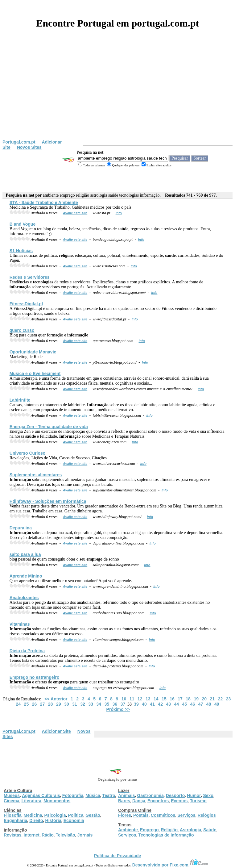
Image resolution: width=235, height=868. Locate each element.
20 (204, 699)
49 (217, 704)
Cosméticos (163, 815)
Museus (12, 795)
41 (152, 704)
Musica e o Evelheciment (35, 373)
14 (156, 699)
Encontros (158, 801)
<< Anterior (56, 699)
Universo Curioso (28, 453)
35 (107, 704)
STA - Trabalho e (44, 202)
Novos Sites (29, 147)
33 (91, 704)
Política (76, 815)
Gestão (93, 815)
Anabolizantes (24, 598)
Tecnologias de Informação (166, 835)
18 (188, 699)
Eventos (179, 801)
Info (119, 213)
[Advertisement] (117, 93)
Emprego (149, 830)
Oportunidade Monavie (33, 352)
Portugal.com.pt (19, 142)
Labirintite (20, 400)
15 (164, 699)
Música (93, 795)
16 (172, 699)
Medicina (33, 815)
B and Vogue (23, 224)
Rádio (48, 835)
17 (180, 699)
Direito (36, 820)
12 (140, 699)
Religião (169, 830)
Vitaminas (20, 624)
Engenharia (15, 820)
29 (59, 704)
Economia (74, 820)
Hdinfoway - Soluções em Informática (48, 501)
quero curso (22, 330)
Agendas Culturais (41, 795)
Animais (126, 795)
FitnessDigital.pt (26, 304)
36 (115, 704)
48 (209, 704)
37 (123, 704)
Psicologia (55, 815)
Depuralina (21, 528)
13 (148, 699)
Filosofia (13, 815)
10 (124, 699)
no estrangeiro (35, 677)
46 (193, 704)
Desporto (175, 795)
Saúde (210, 830)
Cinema (12, 801)
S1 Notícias (21, 251)
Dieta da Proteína (27, 651)
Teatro (109, 795)
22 (221, 699)
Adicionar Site (56, 731)
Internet (32, 835)
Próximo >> (118, 709)
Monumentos (57, 801)
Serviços (186, 815)
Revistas (13, 835)
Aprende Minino (26, 576)
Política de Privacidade (118, 856)
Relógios (207, 815)
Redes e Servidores (30, 277)
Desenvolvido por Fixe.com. (170, 865)
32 (83, 704)
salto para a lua (25, 554)
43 (168, 704)
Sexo (208, 795)
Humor (194, 795)
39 (136, 704)
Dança (139, 801)
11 (132, 699)
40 (144, 704)
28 (51, 704)
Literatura (32, 801)
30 (67, 704)
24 (19, 704)
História (53, 820)
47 (201, 704)
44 (177, 704)
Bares (124, 801)
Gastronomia (150, 795)
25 (27, 704)
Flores (125, 815)
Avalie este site (75, 213)
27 (43, 704)
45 (185, 704)
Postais (141, 815)
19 (196, 699)
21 (212, 699)
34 (99, 704)
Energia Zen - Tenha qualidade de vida (49, 427)
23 (229, 699)
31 (75, 704)
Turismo (198, 801)
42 (160, 704)
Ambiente (128, 830)
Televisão (66, 835)
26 (35, 704)
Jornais (85, 835)
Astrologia (190, 830)
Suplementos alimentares (36, 475)
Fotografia (73, 795)
